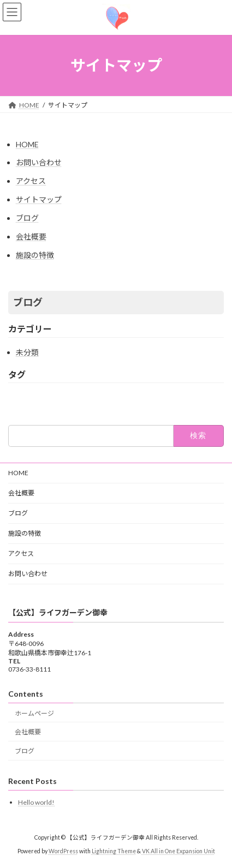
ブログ (27, 218)
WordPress (63, 851)
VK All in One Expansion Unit (179, 851)
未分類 (27, 352)
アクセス (31, 181)
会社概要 (31, 237)
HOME (27, 144)
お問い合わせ (39, 162)
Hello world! (36, 802)
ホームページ (34, 713)
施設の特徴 (35, 255)
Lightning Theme (114, 851)
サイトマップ (39, 199)
